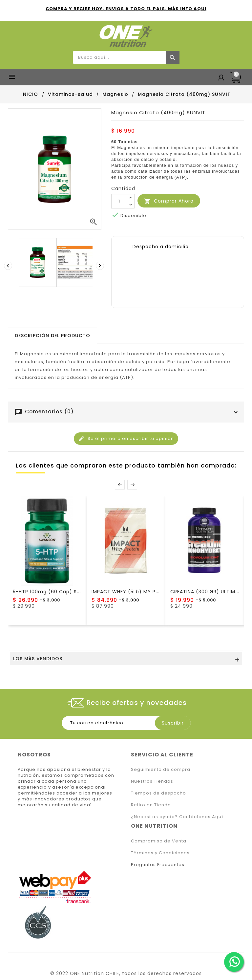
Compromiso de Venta (159, 841)
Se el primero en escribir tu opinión (126, 439)
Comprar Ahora (169, 201)
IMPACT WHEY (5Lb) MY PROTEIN (132, 592)
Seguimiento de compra (161, 769)
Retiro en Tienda (151, 805)
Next (132, 485)
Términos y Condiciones (160, 853)
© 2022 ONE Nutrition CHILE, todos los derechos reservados (126, 973)
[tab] (52, 336)
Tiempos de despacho (158, 793)
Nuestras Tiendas (152, 781)
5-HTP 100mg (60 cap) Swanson (55, 592)
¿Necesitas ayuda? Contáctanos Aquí (177, 817)
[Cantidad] (119, 201)
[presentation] (9, 266)
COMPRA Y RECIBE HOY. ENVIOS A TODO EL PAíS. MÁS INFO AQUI (126, 9)
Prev (120, 485)
